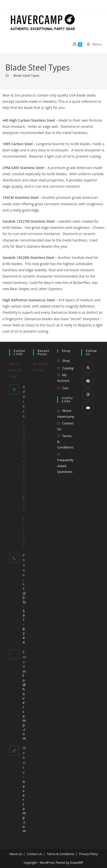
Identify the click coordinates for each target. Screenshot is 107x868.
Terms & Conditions (65, 442)
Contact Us (66, 426)
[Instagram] (88, 394)
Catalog (68, 368)
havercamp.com (24, 806)
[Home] (7, 75)
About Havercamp (66, 413)
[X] (88, 367)
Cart (65, 388)
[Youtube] (88, 408)
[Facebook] (88, 381)
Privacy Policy (88, 854)
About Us (16, 854)
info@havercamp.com (24, 705)
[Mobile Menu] (92, 44)
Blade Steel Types (27, 75)
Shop (66, 361)
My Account (63, 378)
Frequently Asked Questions (65, 466)
